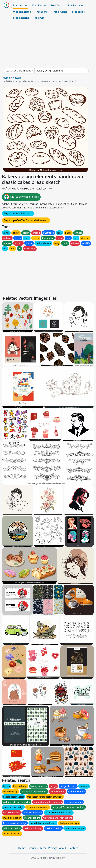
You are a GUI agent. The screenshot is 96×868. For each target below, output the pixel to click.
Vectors (17, 78)
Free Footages (76, 5)
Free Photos (39, 5)
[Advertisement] (48, 44)
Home (6, 78)
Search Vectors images (18, 71)
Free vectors (20, 5)
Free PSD (39, 18)
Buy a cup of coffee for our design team (26, 220)
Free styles (78, 12)
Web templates (22, 12)
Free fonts (57, 5)
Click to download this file (21, 197)
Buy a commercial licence (18, 213)
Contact (73, 848)
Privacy (53, 848)
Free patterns (21, 18)
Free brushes (60, 12)
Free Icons (41, 12)
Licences (33, 848)
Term (43, 848)
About (63, 848)
